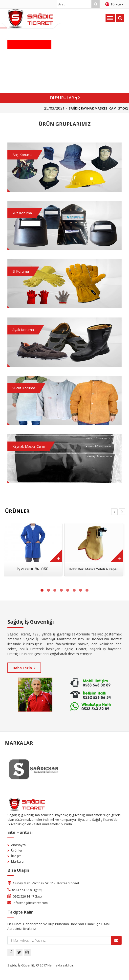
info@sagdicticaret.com (30, 903)
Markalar (18, 861)
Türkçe (114, 4)
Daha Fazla (24, 668)
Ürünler (17, 850)
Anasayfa (18, 845)
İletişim (16, 856)
